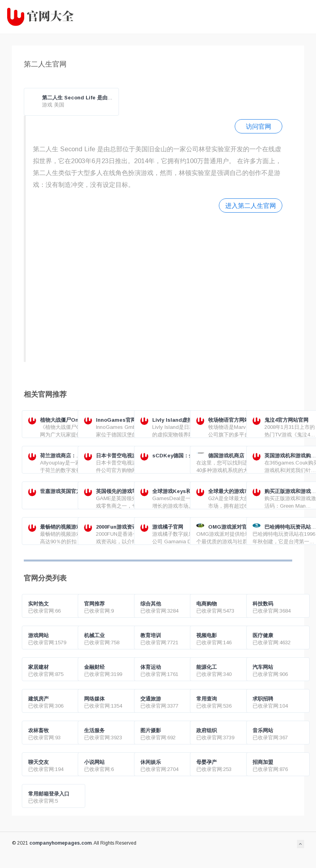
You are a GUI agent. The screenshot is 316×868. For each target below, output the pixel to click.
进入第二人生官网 (251, 206)
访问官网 (259, 126)
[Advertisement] (153, 286)
